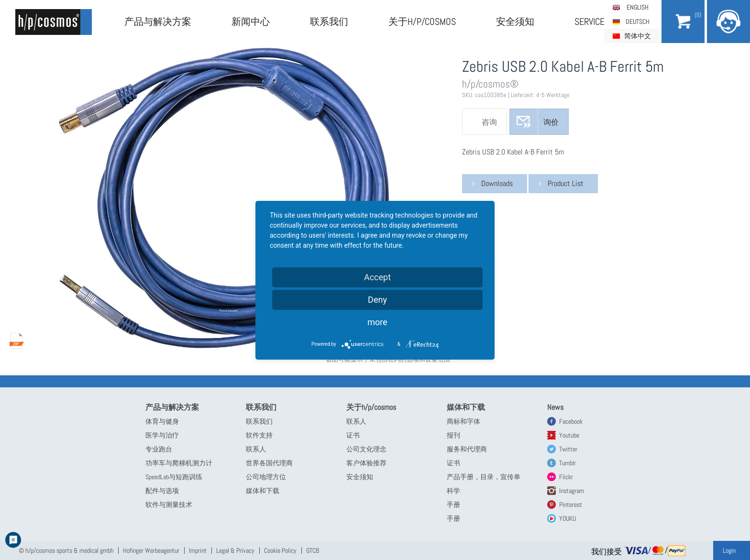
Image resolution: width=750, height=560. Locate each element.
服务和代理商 (467, 449)
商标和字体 (463, 421)
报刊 (453, 435)
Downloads (497, 183)
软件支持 (259, 435)
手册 (453, 505)
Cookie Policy (280, 550)
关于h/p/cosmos (422, 22)
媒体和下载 (263, 491)
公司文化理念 (366, 449)
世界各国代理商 (269, 463)
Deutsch (638, 22)
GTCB (313, 550)
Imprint (198, 550)
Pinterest (571, 505)
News (555, 407)
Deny (377, 300)
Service (590, 22)
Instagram (572, 491)
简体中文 (638, 36)
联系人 (256, 449)
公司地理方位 (266, 477)
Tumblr (568, 463)
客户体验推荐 (366, 463)
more (377, 322)
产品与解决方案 (158, 22)
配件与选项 (162, 491)
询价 (551, 122)
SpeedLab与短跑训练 (174, 477)
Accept (377, 277)
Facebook (571, 421)
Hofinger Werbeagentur (151, 550)
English (638, 7)
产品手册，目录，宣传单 (484, 477)
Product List (566, 183)
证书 (353, 435)
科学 (453, 491)
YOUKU (568, 518)
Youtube (569, 435)
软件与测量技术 (169, 505)
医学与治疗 (162, 435)
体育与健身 (162, 421)
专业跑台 (159, 449)
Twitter (568, 449)
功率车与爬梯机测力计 (179, 463)
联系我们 (329, 22)
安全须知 (515, 22)
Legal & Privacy (235, 550)
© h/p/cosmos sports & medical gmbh (66, 550)
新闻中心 (251, 22)
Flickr (566, 477)
